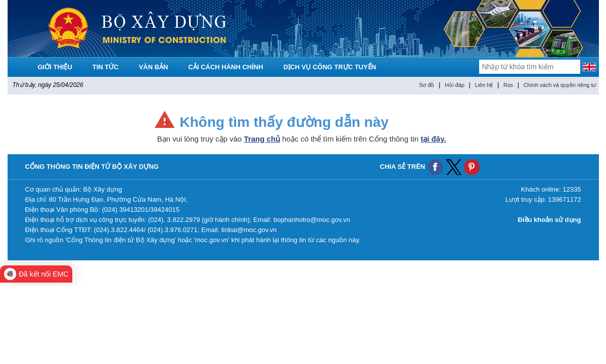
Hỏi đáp (455, 85)
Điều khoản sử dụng (550, 220)
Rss (508, 85)
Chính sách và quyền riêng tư (560, 85)
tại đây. (433, 139)
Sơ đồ (427, 85)
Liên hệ (484, 85)
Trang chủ (262, 139)
